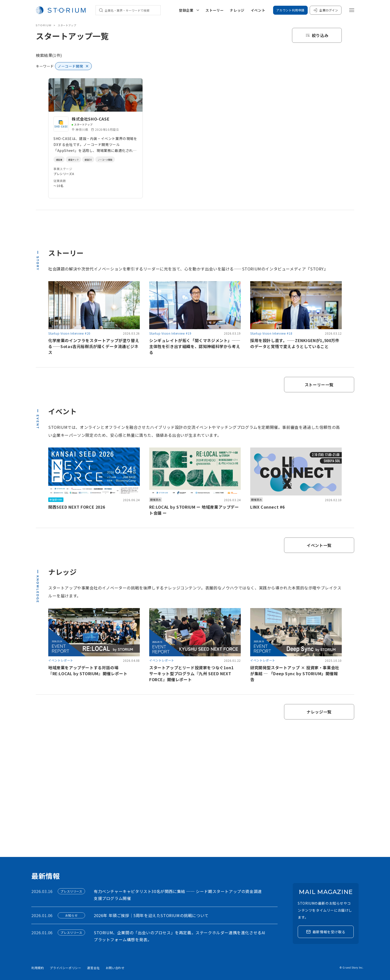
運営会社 (93, 968)
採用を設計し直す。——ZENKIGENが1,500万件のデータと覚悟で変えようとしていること (295, 343)
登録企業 (189, 10)
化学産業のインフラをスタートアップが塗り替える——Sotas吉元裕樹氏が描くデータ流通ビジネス (94, 346)
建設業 (61, 159)
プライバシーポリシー (65, 968)
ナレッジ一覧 (319, 712)
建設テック (79, 159)
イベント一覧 (319, 545)
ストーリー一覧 (319, 385)
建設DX (98, 159)
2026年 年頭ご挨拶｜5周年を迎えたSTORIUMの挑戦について (151, 915)
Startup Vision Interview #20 (69, 333)
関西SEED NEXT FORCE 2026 (77, 507)
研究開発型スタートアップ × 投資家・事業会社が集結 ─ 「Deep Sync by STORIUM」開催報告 (295, 673)
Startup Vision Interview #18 (271, 333)
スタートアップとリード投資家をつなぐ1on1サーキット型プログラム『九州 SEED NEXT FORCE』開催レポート (191, 673)
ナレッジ (237, 10)
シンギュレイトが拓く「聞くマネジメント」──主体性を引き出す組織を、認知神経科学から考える (195, 346)
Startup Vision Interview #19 (170, 333)
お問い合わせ (115, 968)
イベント (258, 10)
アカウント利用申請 (290, 10)
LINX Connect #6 (268, 507)
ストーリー (215, 10)
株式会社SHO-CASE (91, 119)
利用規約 (38, 968)
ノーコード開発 (120, 159)
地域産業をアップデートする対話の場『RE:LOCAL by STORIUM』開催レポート (88, 670)
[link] (96, 138)
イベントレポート (61, 660)
